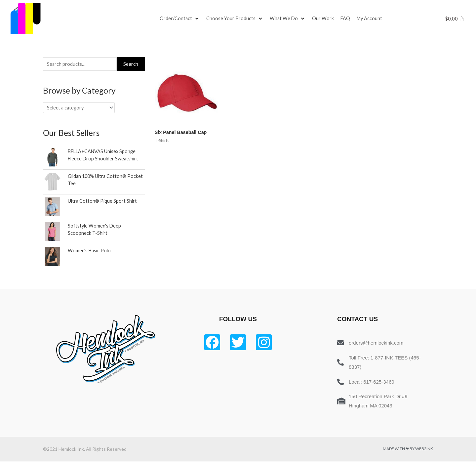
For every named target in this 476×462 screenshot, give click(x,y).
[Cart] (455, 19)
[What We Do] (289, 19)
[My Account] (372, 19)
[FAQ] (347, 19)
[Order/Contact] (180, 19)
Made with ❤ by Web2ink (408, 450)
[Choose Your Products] (235, 19)
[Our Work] (324, 19)
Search (131, 64)
